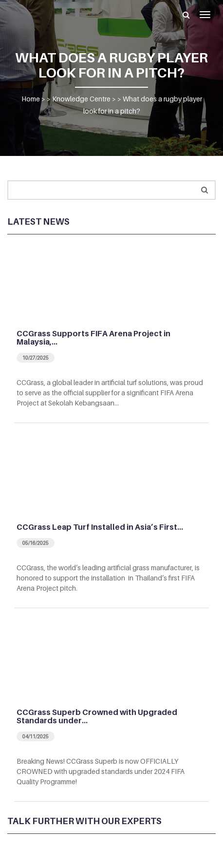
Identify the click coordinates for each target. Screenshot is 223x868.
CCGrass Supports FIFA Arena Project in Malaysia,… (93, 338)
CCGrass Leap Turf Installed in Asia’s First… (100, 527)
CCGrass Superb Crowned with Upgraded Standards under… (97, 716)
